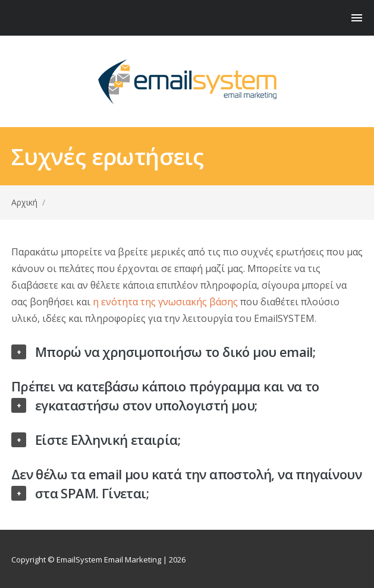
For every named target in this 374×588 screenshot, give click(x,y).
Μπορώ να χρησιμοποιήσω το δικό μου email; (175, 352)
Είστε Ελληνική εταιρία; (108, 440)
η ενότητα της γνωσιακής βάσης (165, 302)
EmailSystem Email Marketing (109, 559)
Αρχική (24, 202)
